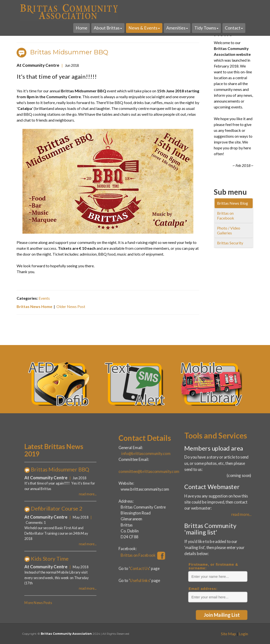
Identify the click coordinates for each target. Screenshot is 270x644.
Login (243, 634)
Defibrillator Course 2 (62, 516)
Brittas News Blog (233, 203)
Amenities (177, 28)
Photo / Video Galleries (229, 230)
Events (45, 296)
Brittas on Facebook (226, 216)
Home (82, 28)
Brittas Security (230, 243)
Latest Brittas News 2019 (61, 489)
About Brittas (108, 28)
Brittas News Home (36, 304)
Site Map (228, 634)
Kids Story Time (59, 538)
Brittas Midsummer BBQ (70, 54)
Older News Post (72, 304)
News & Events (144, 28)
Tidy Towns (206, 28)
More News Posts (53, 559)
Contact (234, 28)
